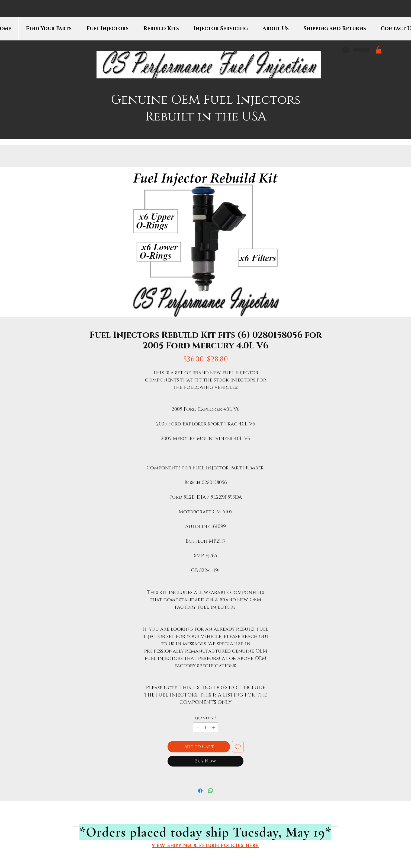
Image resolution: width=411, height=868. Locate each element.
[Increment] (214, 727)
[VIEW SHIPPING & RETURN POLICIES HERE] (205, 846)
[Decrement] (197, 727)
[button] (379, 50)
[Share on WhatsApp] (211, 791)
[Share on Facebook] (200, 791)
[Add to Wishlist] (238, 747)
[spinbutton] (206, 727)
